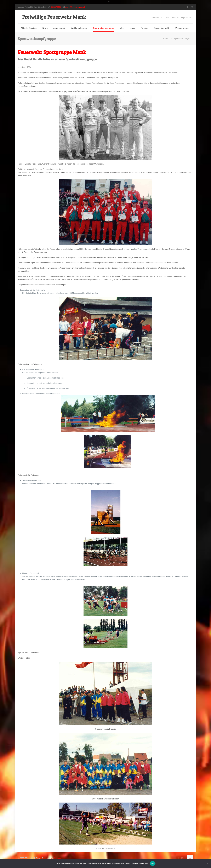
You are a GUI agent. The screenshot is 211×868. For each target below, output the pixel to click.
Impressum (186, 18)
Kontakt (175, 18)
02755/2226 (56, 7)
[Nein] (207, 863)
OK (153, 863)
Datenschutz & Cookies (159, 18)
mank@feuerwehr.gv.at (75, 7)
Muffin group (56, 858)
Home (165, 39)
